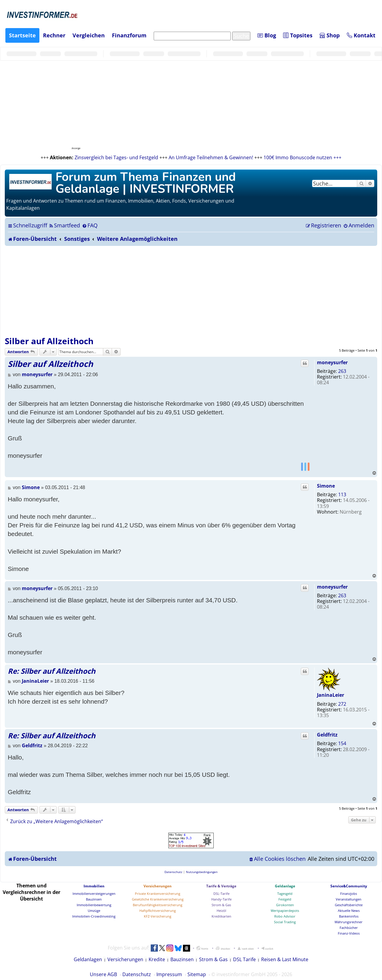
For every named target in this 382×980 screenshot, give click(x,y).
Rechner (54, 35)
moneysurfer (332, 362)
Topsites (298, 35)
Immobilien (94, 886)
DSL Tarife (244, 959)
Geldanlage (285, 886)
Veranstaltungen (349, 899)
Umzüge (94, 911)
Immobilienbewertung (94, 905)
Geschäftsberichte (349, 905)
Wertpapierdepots (285, 911)
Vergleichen (89, 35)
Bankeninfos (349, 916)
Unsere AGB (103, 974)
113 (342, 494)
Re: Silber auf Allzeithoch (52, 671)
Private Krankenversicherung (158, 894)
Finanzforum (129, 35)
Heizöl (221, 911)
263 (342, 371)
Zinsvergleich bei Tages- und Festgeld (116, 157)
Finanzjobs (349, 894)
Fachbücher (349, 928)
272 (342, 704)
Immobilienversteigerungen (94, 894)
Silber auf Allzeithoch (49, 341)
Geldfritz (327, 735)
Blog (267, 35)
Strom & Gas (221, 905)
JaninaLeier (331, 695)
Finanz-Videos (349, 933)
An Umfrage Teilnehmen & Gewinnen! (211, 157)
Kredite (157, 959)
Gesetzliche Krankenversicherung (158, 899)
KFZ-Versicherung (158, 916)
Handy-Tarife (221, 899)
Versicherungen (158, 886)
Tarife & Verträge (221, 886)
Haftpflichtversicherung (158, 911)
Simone (326, 486)
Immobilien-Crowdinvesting (94, 916)
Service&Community (349, 886)
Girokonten (285, 905)
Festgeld (285, 899)
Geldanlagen (88, 959)
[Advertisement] (191, 291)
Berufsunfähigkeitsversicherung (158, 905)
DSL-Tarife (221, 894)
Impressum (169, 974)
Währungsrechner (349, 922)
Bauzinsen (94, 899)
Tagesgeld (285, 894)
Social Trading (285, 922)
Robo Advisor (285, 916)
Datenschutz (137, 974)
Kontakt (361, 35)
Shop (330, 35)
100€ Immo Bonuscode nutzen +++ (302, 157)
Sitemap (197, 974)
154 (342, 743)
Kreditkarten (221, 916)
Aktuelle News (349, 911)
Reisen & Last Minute (285, 959)
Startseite (22, 35)
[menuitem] (64, 225)
